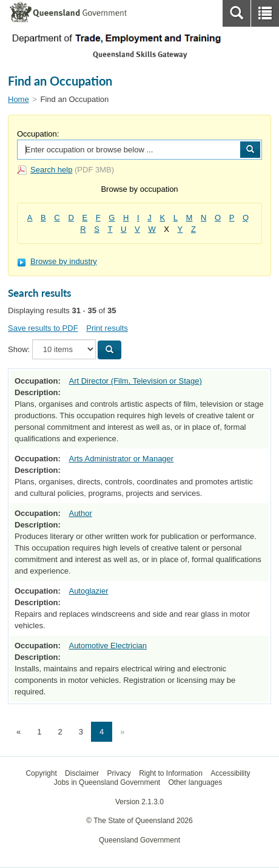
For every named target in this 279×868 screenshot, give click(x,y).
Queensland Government (139, 840)
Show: (19, 349)
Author (80, 513)
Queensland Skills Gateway (140, 54)
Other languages (196, 782)
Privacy (119, 773)
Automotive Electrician (108, 646)
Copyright (41, 773)
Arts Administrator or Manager (121, 459)
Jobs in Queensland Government (107, 782)
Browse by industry (57, 261)
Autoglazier (88, 591)
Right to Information (171, 773)
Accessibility (230, 773)
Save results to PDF (43, 328)
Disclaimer (82, 773)
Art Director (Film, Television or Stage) (135, 381)
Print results (107, 328)
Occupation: (38, 134)
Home (18, 99)
